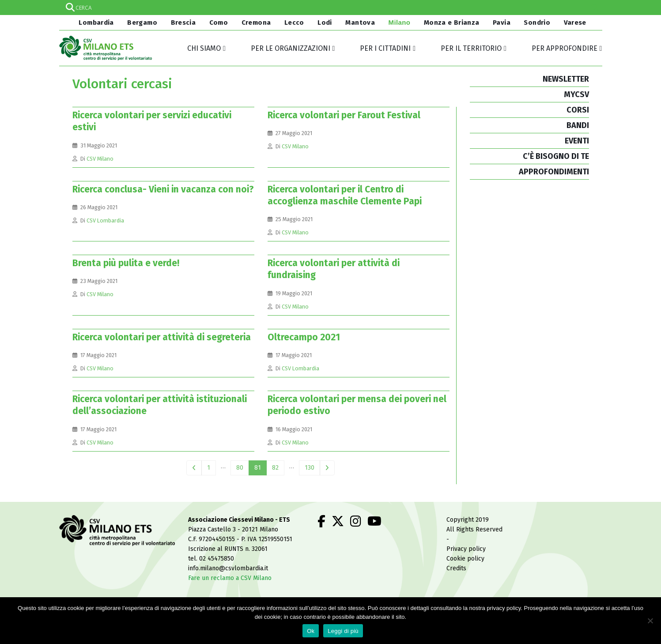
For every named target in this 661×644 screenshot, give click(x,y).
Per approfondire (565, 48)
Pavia (502, 23)
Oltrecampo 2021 (304, 337)
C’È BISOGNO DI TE (556, 156)
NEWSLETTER (566, 79)
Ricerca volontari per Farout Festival (344, 115)
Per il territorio (471, 48)
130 (310, 468)
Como (219, 23)
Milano (400, 22)
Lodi (325, 23)
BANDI (578, 125)
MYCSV (576, 94)
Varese (575, 23)
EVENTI (577, 141)
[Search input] (330, 8)
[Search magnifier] (595, 8)
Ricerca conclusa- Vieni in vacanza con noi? (163, 189)
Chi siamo (204, 48)
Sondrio (537, 23)
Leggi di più (343, 631)
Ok (311, 631)
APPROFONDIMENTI (554, 172)
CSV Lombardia (105, 220)
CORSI (578, 110)
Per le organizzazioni (291, 48)
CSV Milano (100, 159)
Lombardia (95, 23)
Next (327, 468)
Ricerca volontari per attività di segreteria (162, 337)
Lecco (294, 23)
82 (275, 468)
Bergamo (142, 23)
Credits (456, 568)
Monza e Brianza (452, 23)
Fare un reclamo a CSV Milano (230, 578)
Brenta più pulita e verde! (126, 263)
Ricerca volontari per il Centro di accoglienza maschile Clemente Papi (345, 195)
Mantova (360, 23)
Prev (194, 468)
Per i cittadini (385, 48)
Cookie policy (465, 559)
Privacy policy (466, 549)
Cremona (256, 23)
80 (240, 468)
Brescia (183, 23)
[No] (650, 621)
